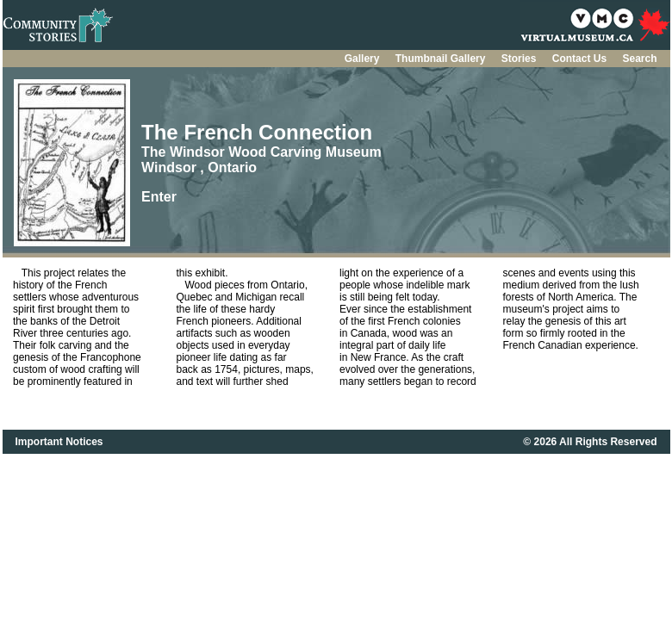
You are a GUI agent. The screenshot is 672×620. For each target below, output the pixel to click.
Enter (159, 197)
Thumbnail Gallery (442, 59)
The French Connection (257, 132)
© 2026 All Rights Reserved (590, 442)
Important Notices (59, 442)
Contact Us (581, 59)
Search (639, 59)
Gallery (364, 59)
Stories (520, 59)
